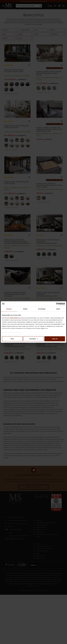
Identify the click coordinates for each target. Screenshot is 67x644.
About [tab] (58, 309)
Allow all (55, 339)
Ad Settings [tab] (42, 309)
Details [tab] (25, 309)
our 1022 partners (13, 318)
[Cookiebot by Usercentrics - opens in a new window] (57, 304)
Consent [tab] (9, 309)
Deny (12, 339)
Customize (34, 339)
